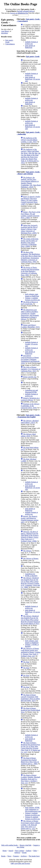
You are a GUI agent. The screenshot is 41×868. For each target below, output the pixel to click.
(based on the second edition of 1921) (30, 620)
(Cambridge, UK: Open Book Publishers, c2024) (31, 182)
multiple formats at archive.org (31, 43)
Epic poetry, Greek (9, 41)
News (9, 856)
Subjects (17, 853)
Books (3, 856)
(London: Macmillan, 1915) (30, 326)
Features (16, 856)
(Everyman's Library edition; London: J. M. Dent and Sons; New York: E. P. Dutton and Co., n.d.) (31, 825)
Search (11, 851)
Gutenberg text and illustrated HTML (31, 391)
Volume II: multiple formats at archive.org (32, 818)
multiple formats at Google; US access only (31, 344)
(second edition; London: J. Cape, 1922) (29, 140)
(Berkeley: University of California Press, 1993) (31, 257)
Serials (24, 853)
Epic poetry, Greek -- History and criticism (29, 173)
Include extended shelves (26, 11)
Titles (35, 851)
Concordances (10, 44)
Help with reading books (10, 845)
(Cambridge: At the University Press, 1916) (30, 406)
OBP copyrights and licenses (20, 863)
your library (5, 31)
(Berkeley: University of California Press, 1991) (30, 271)
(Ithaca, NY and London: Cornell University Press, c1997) (31, 200)
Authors (29, 851)
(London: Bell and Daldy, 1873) (30, 698)
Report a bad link (26, 845)
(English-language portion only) (30, 519)
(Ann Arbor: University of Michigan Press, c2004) (30, 243)
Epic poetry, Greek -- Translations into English (29, 416)
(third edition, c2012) (30, 422)
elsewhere (4, 33)
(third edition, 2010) (28, 435)
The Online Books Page (20, 4)
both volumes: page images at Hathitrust (32, 642)
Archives (24, 856)
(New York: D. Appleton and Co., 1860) (30, 761)
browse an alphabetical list (19, 13)
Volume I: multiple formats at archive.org (32, 814)
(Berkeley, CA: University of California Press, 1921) (31, 369)
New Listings (20, 851)
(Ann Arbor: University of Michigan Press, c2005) (29, 229)
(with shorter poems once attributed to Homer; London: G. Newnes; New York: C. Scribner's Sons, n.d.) (31, 652)
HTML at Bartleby (31, 576)
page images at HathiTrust (30, 47)
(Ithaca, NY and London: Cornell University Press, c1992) (31, 215)
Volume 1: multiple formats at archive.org (32, 299)
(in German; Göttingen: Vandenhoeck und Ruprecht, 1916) (30, 359)
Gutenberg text (30, 574)
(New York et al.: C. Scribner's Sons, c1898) (30, 536)
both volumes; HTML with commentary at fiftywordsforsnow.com (33, 809)
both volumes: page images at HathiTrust (32, 295)
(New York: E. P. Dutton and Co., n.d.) (30, 747)
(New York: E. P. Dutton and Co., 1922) (31, 156)
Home (5, 851)
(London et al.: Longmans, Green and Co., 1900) (30, 583)
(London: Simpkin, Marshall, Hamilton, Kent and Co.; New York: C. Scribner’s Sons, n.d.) (31, 779)
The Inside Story (34, 856)
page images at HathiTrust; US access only (32, 79)
